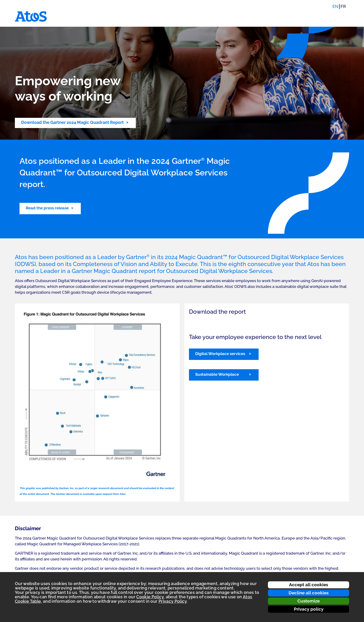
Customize (309, 601)
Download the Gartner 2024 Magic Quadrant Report (72, 122)
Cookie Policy (150, 597)
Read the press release (47, 208)
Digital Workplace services (220, 354)
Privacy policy (309, 609)
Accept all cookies (309, 585)
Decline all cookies (309, 593)
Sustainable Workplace (217, 374)
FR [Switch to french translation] (343, 6)
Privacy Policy (173, 601)
